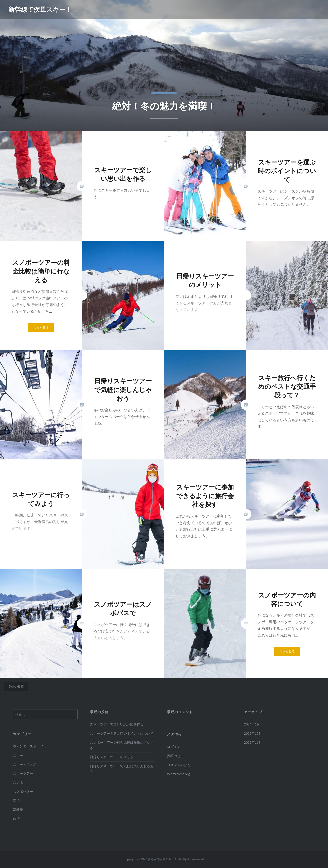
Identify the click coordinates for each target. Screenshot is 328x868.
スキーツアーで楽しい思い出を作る (117, 724)
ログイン (174, 746)
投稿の (175, 756)
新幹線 (18, 809)
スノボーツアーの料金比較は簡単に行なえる (122, 745)
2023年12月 (253, 733)
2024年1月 (252, 724)
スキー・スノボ (25, 764)
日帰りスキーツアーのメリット (113, 757)
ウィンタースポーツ (28, 746)
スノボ (18, 782)
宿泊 (16, 800)
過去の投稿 (16, 686)
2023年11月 (253, 742)
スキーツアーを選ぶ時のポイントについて (122, 733)
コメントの (179, 765)
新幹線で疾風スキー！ (40, 9)
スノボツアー (23, 791)
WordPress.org (179, 774)
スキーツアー (23, 773)
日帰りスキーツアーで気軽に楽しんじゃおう (122, 769)
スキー (18, 755)
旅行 (16, 818)
